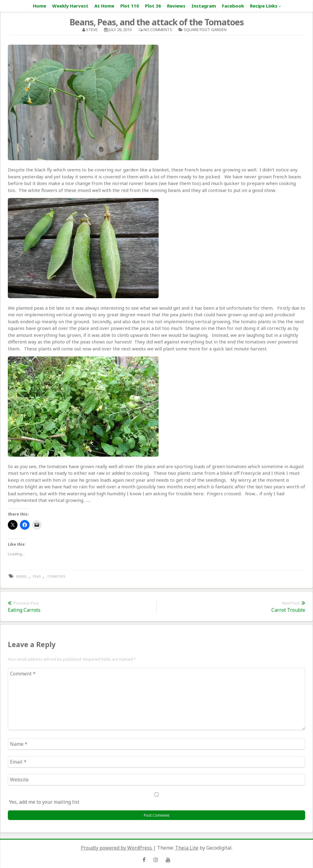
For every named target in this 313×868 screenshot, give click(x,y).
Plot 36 (153, 6)
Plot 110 (130, 6)
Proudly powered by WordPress (117, 848)
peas (37, 576)
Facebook (233, 6)
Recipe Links (264, 6)
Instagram (204, 6)
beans (22, 576)
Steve (92, 30)
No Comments (158, 30)
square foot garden (205, 30)
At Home (104, 6)
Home (40, 6)
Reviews (176, 6)
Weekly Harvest (70, 6)
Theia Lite (187, 848)
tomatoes (56, 576)
